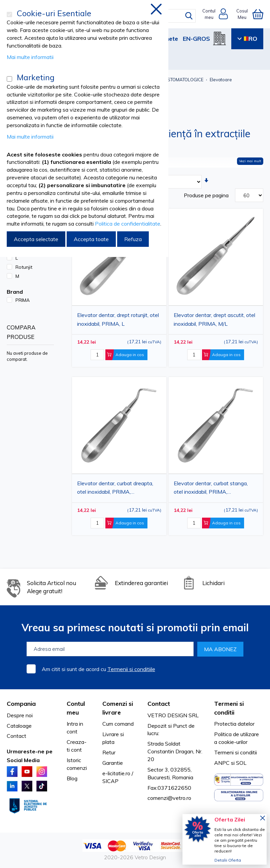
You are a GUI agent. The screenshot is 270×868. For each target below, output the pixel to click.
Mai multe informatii (30, 57)
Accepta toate (91, 239)
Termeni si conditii (235, 752)
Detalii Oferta (228, 860)
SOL (241, 763)
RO (247, 39)
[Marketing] (9, 79)
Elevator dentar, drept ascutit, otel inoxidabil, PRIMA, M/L (214, 319)
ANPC (222, 763)
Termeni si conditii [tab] (229, 708)
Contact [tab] (159, 704)
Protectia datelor (234, 724)
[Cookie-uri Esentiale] (9, 15)
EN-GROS (196, 39)
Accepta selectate (36, 239)
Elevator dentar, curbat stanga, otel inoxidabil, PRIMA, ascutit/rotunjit (211, 489)
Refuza (133, 239)
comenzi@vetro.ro (169, 798)
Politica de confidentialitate (128, 224)
